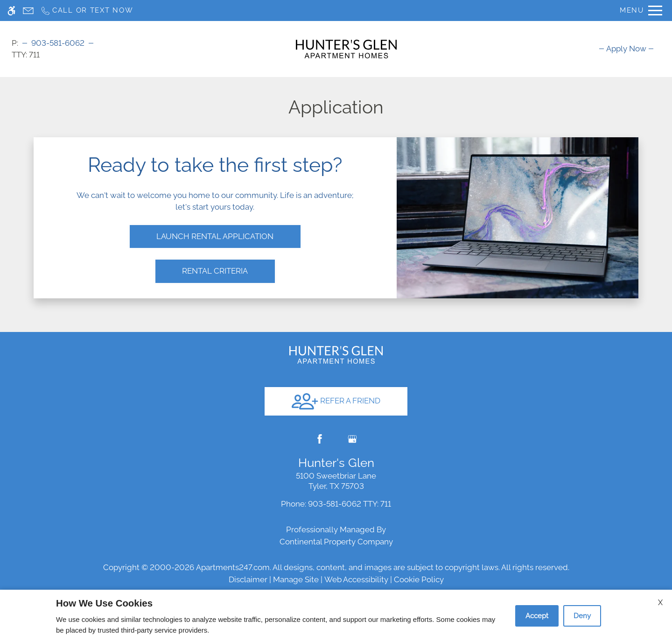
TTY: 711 (336, 491)
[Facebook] (320, 426)
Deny (582, 616)
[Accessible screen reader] (11, 11)
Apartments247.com (233, 555)
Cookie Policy (419, 567)
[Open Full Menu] (641, 11)
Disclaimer (248, 567)
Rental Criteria (215, 265)
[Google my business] (352, 426)
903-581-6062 (58, 43)
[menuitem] (626, 49)
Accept (537, 616)
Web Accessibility (356, 567)
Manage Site (296, 567)
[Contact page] (28, 11)
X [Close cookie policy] (660, 603)
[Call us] (87, 11)
